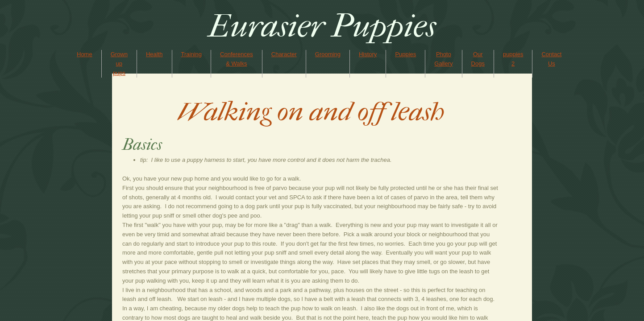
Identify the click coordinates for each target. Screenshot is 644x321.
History (368, 54)
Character (284, 54)
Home (85, 54)
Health (154, 54)
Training (191, 54)
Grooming (328, 54)
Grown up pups (119, 64)
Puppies (405, 54)
